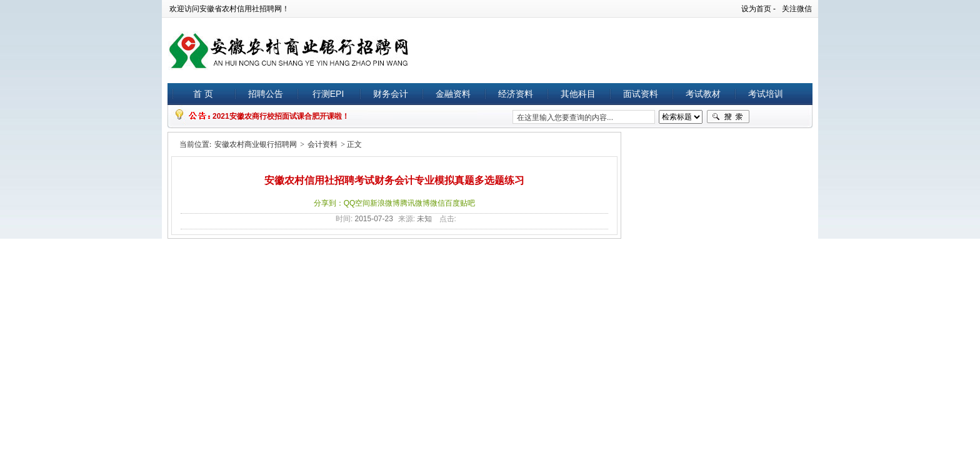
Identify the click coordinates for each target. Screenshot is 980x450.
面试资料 (641, 94)
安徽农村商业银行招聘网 (256, 144)
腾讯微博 (415, 203)
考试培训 (766, 94)
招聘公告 (266, 94)
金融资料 (453, 94)
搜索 (728, 117)
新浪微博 (385, 203)
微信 (437, 203)
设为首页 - (758, 9)
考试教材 (703, 94)
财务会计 (391, 94)
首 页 (203, 94)
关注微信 (797, 9)
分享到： (329, 203)
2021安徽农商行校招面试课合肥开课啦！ (281, 116)
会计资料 (322, 144)
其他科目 (578, 94)
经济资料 (516, 94)
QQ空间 (357, 203)
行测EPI (328, 94)
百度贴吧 (460, 203)
